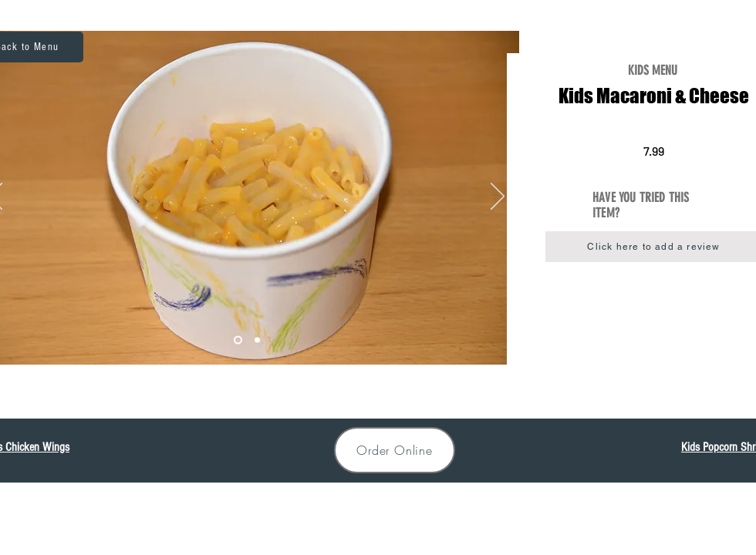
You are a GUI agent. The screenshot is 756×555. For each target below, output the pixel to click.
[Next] (498, 197)
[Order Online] (395, 450)
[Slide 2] (238, 340)
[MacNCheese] (257, 340)
